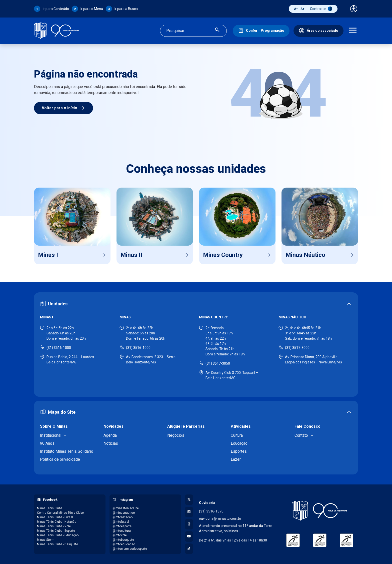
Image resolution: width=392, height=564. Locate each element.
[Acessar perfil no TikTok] (189, 549)
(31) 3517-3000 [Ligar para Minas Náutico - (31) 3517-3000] (297, 348)
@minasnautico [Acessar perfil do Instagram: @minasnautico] (124, 513)
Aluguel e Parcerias (186, 426)
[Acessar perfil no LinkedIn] (189, 512)
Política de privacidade (60, 459)
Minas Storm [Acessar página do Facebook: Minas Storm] (46, 540)
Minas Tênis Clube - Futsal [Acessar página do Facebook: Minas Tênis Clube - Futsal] (55, 517)
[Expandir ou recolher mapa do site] (196, 412)
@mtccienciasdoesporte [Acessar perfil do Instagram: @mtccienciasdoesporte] (130, 549)
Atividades (241, 426)
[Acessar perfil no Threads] (189, 524)
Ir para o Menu (92, 9)
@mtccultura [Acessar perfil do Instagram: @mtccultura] (122, 531)
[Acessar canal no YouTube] (189, 536)
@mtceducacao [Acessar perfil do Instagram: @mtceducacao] (124, 544)
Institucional (51, 435)
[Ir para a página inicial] (56, 31)
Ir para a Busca (126, 9)
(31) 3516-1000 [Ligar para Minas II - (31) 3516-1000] (138, 348)
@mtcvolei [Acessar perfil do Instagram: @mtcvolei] (120, 535)
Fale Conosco (307, 426)
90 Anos (47, 443)
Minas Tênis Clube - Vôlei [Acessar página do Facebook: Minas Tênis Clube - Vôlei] (54, 526)
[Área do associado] (318, 31)
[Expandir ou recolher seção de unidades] (196, 304)
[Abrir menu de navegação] (353, 31)
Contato (301, 435)
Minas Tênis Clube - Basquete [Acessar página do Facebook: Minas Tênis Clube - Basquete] (57, 544)
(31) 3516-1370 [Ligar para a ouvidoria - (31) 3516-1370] (211, 511)
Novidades (113, 426)
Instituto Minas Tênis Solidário (67, 451)
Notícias (111, 443)
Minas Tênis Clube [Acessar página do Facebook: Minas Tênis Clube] (50, 508)
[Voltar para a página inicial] (320, 511)
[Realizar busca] (217, 31)
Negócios (176, 435)
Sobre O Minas (54, 426)
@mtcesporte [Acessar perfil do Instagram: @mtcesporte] (122, 526)
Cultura (237, 435)
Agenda (110, 435)
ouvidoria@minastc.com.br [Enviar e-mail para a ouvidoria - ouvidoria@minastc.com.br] (220, 518)
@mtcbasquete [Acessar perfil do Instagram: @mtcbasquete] (123, 540)
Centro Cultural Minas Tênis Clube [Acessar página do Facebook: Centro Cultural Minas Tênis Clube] (60, 513)
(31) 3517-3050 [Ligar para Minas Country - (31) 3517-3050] (218, 363)
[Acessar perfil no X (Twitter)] (189, 500)
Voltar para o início (63, 108)
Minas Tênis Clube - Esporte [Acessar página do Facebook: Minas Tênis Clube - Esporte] (56, 531)
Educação (239, 443)
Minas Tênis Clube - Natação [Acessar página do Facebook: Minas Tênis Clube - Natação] (57, 522)
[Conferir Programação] (261, 31)
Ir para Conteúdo (56, 9)
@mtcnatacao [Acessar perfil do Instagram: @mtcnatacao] (122, 517)
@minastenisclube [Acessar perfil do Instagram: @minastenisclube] (126, 508)
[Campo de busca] (189, 31)
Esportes (239, 451)
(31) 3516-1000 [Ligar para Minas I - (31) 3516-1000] (59, 348)
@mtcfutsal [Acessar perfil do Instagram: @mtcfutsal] (121, 522)
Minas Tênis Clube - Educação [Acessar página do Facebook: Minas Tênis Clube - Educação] (58, 535)
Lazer (236, 459)
